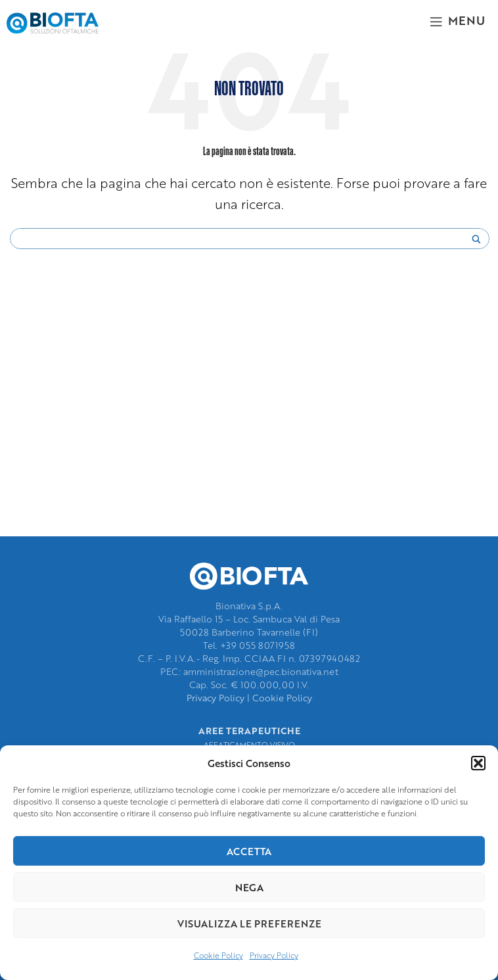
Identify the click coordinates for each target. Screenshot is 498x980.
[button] (478, 763)
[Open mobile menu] (457, 20)
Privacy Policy (274, 955)
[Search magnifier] (476, 243)
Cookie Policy (218, 955)
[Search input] (244, 239)
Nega (249, 887)
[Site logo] (53, 21)
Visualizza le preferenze (249, 923)
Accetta (249, 851)
